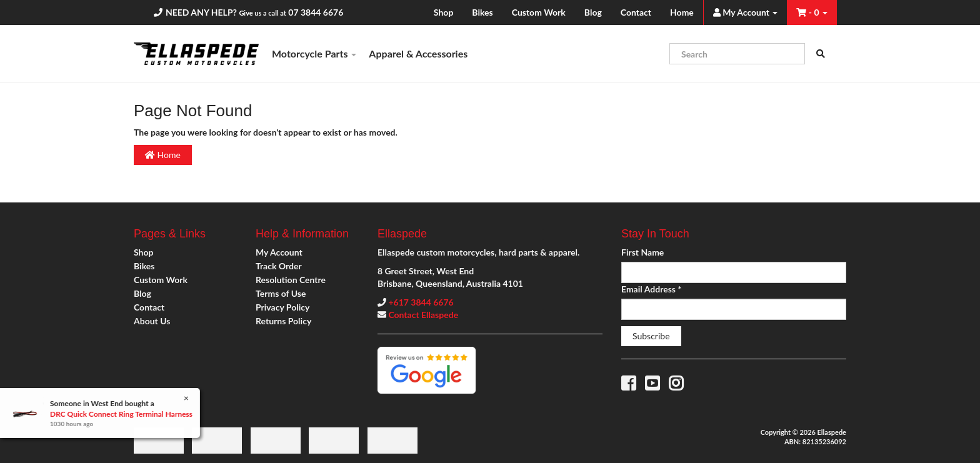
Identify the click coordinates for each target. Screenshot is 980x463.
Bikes (482, 12)
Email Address (651, 289)
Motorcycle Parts (314, 53)
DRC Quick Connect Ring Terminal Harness (121, 414)
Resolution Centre (291, 280)
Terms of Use (281, 293)
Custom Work (539, 12)
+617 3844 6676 (421, 302)
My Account (279, 252)
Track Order (279, 266)
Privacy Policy (282, 307)
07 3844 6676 (316, 12)
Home (682, 12)
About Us (152, 321)
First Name (642, 252)
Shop (443, 12)
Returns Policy (283, 321)
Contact (636, 12)
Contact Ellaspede (423, 315)
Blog (593, 12)
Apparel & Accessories (418, 53)
